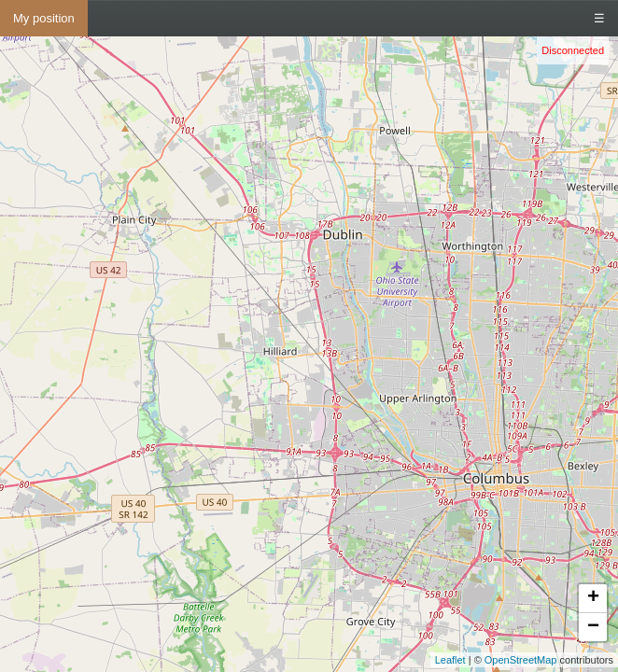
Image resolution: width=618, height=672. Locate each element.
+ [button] (593, 598)
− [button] (593, 627)
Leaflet (450, 660)
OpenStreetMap (521, 660)
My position (44, 18)
